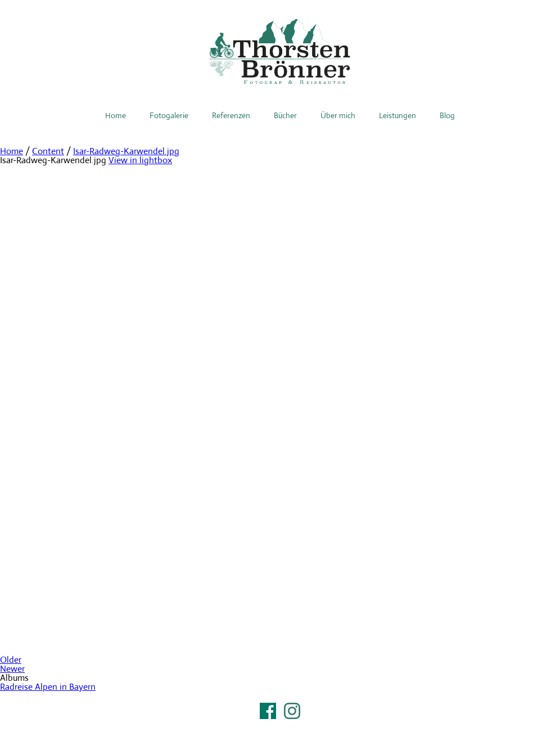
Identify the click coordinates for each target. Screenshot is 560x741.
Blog (447, 115)
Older (11, 660)
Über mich (338, 115)
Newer (12, 669)
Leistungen (398, 115)
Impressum (280, 725)
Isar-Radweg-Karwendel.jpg (126, 151)
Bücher (285, 115)
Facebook (268, 711)
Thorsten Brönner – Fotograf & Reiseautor (280, 51)
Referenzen (231, 115)
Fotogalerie (169, 115)
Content (48, 151)
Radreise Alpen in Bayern (48, 687)
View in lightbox (140, 160)
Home (116, 115)
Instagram (292, 711)
